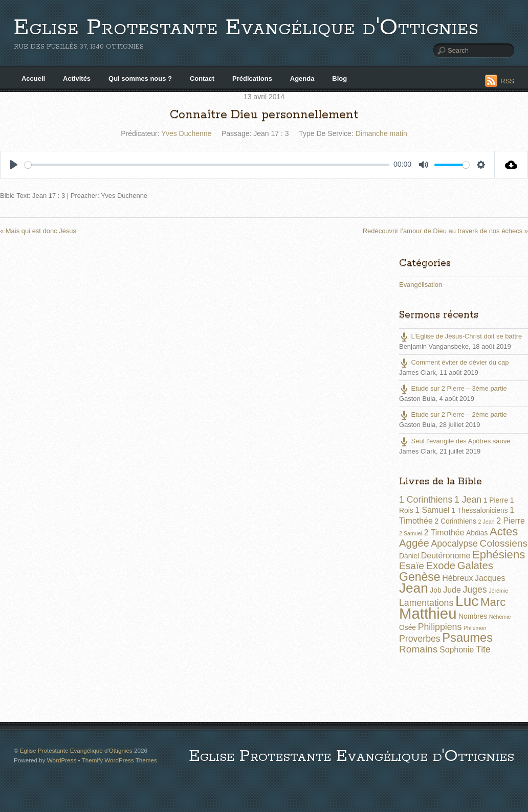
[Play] (14, 165)
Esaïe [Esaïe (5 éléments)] (412, 566)
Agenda (302, 78)
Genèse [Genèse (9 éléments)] (420, 577)
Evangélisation (421, 285)
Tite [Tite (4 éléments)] (483, 649)
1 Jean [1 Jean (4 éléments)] (468, 500)
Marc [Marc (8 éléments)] (493, 602)
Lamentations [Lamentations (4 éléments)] (426, 603)
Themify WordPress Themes (119, 760)
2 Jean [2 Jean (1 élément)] (487, 522)
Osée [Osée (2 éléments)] (408, 627)
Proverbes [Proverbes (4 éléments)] (420, 639)
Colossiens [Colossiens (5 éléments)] (504, 543)
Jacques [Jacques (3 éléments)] (490, 578)
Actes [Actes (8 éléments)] (504, 532)
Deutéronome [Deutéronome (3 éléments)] (446, 556)
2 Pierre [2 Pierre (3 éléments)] (511, 521)
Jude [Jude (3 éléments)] (452, 590)
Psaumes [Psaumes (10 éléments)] (467, 638)
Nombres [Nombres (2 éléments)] (473, 616)
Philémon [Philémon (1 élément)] (475, 628)
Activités (77, 78)
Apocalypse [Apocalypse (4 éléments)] (454, 544)
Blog (339, 78)
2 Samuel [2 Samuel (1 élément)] (411, 533)
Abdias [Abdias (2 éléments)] (477, 533)
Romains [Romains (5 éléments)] (418, 649)
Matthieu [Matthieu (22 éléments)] (428, 613)
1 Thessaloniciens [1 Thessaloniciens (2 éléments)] (479, 510)
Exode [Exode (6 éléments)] (441, 566)
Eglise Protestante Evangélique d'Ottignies (246, 28)
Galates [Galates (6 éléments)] (475, 566)
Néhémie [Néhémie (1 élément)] (500, 617)
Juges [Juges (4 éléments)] (475, 590)
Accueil (33, 78)
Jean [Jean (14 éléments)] (414, 588)
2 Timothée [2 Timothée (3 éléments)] (444, 533)
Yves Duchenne (186, 133)
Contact (202, 78)
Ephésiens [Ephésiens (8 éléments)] (499, 555)
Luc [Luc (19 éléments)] (467, 601)
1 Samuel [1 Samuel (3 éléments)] (432, 510)
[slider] (207, 165)
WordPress (62, 760)
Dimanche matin (381, 133)
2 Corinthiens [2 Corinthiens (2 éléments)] (455, 521)
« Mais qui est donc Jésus (38, 231)
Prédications (252, 78)
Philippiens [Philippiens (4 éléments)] (440, 627)
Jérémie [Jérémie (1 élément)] (498, 591)
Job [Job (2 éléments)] (435, 590)
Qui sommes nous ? (140, 78)
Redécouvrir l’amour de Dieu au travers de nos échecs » (445, 231)
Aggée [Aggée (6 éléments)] (414, 543)
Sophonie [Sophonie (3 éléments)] (457, 650)
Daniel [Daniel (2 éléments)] (409, 556)
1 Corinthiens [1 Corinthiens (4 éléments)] (426, 500)
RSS (507, 81)
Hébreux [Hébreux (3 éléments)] (457, 578)
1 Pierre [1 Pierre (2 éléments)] (496, 500)
